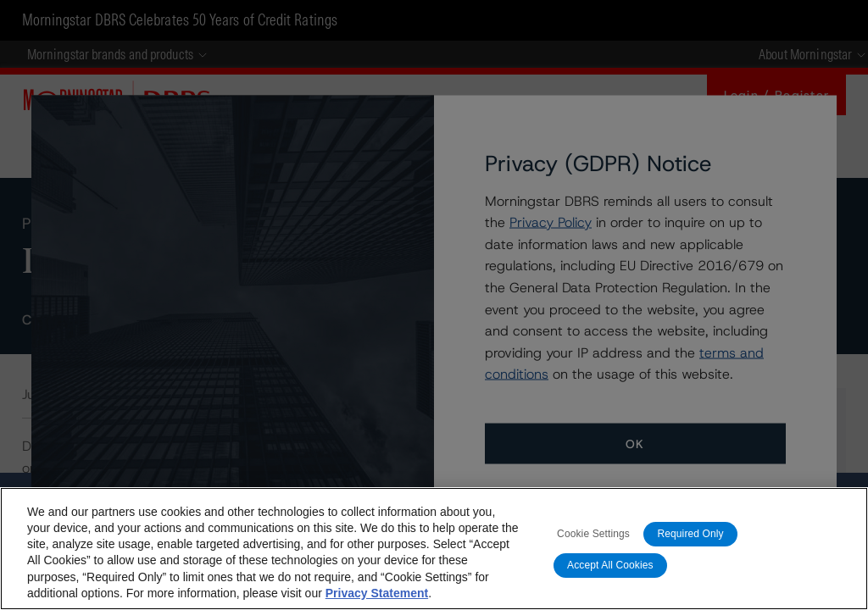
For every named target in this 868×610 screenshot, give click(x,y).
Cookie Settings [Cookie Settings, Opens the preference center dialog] (593, 534)
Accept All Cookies (610, 565)
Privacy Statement (377, 593)
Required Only (690, 534)
